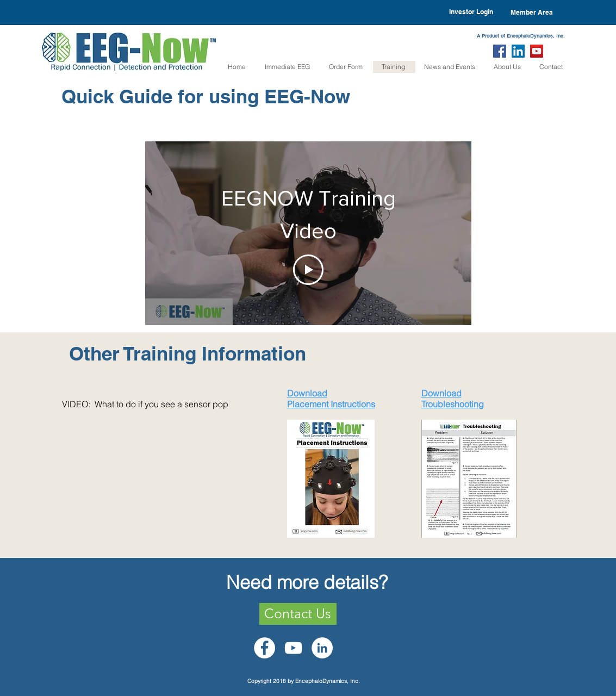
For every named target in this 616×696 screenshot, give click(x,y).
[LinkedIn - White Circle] (322, 648)
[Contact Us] (298, 614)
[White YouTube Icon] (293, 648)
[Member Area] (532, 13)
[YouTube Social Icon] (537, 51)
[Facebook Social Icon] (500, 51)
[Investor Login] (471, 12)
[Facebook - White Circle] (265, 648)
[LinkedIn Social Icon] (518, 51)
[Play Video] (308, 270)
